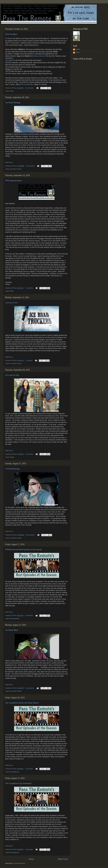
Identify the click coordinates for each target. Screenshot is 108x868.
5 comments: (29, 616)
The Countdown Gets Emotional (18, 783)
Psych (12, 457)
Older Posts (63, 859)
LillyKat (78, 49)
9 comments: (29, 850)
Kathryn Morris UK (40, 56)
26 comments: (30, 88)
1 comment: (29, 361)
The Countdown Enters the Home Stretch (22, 703)
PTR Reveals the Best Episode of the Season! (24, 550)
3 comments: (29, 769)
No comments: (31, 535)
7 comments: (29, 288)
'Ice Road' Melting (13, 103)
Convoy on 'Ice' (11, 303)
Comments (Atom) (19, 863)
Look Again (9, 60)
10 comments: (31, 166)
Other (12, 91)
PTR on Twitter (25, 84)
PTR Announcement (13, 181)
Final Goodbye (11, 34)
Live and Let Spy (12, 375)
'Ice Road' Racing (12, 469)
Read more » (9, 162)
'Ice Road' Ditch (12, 630)
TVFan (78, 53)
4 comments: (29, 454)
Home (31, 859)
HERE (63, 245)
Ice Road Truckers (16, 169)
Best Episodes (15, 619)
